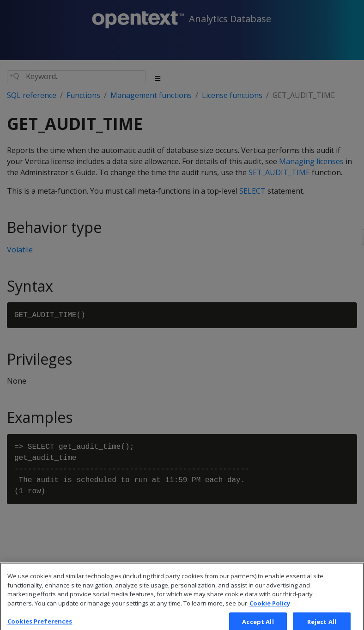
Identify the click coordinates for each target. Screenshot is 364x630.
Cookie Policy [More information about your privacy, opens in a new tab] (270, 609)
